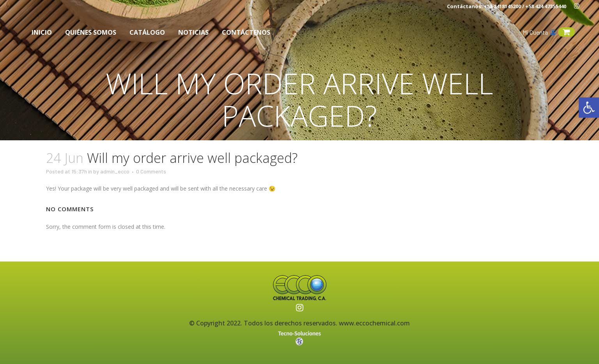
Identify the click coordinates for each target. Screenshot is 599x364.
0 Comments (151, 171)
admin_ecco (115, 171)
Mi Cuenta (539, 32)
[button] (589, 108)
